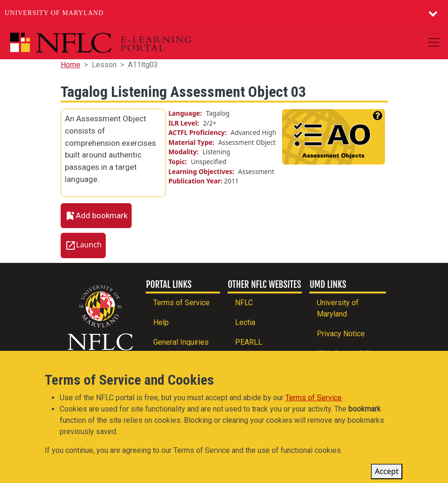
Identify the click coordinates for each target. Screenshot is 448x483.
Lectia (245, 322)
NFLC (244, 303)
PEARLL (249, 342)
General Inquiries (181, 342)
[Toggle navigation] (434, 42)
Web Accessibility (347, 353)
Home (71, 65)
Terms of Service (181, 303)
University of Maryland (54, 13)
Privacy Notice (341, 334)
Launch (89, 245)
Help (161, 322)
